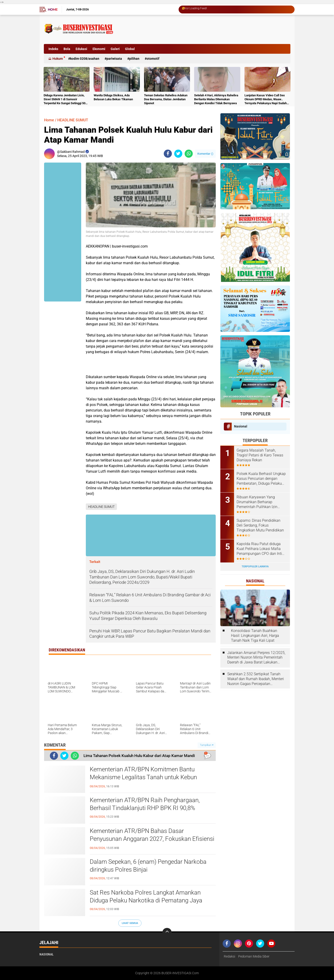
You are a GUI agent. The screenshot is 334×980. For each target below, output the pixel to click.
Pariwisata (114, 59)
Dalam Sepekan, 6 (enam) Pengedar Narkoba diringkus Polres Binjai (148, 866)
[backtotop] (167, 933)
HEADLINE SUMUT (73, 120)
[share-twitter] (178, 154)
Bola (67, 49)
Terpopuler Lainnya (255, 567)
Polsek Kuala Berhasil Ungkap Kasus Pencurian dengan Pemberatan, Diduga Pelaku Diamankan (261, 479)
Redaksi (230, 956)
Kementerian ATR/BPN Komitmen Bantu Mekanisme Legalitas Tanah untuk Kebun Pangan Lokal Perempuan (143, 777)
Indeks (53, 49)
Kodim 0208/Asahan (85, 59)
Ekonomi (99, 49)
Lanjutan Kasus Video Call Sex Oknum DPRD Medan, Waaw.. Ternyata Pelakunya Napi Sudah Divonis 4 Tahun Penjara (266, 99)
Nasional (241, 426)
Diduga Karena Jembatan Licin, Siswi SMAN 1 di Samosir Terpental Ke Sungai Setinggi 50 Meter (64, 99)
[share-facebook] (168, 154)
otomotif (153, 59)
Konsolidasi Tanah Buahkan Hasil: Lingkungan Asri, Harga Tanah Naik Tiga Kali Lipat (255, 636)
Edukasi (81, 49)
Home (53, 9)
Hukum (58, 59)
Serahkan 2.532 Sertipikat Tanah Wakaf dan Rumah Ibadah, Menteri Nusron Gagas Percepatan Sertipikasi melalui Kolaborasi (256, 679)
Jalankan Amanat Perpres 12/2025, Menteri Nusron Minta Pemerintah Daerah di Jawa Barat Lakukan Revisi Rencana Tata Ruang (256, 658)
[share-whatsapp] (189, 154)
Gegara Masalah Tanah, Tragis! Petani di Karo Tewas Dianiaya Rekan (260, 455)
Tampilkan (207, 745)
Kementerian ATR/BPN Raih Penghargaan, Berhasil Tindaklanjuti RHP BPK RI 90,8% (145, 804)
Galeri (115, 49)
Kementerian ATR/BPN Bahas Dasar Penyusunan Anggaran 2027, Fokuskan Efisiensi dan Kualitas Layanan (152, 839)
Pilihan (134, 59)
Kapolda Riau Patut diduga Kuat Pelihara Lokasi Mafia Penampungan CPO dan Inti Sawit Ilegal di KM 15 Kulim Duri (259, 549)
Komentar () (205, 154)
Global (130, 49)
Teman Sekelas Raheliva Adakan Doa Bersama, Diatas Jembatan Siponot (166, 99)
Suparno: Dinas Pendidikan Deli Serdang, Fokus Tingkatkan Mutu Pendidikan (260, 525)
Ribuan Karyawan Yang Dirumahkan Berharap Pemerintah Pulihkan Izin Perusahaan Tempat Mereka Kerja (260, 502)
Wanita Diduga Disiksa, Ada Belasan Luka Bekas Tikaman (113, 97)
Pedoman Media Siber (254, 956)
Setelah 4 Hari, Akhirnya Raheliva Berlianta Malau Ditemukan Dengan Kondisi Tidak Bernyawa (216, 99)
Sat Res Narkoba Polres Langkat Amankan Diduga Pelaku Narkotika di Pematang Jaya (146, 896)
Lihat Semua (130, 923)
